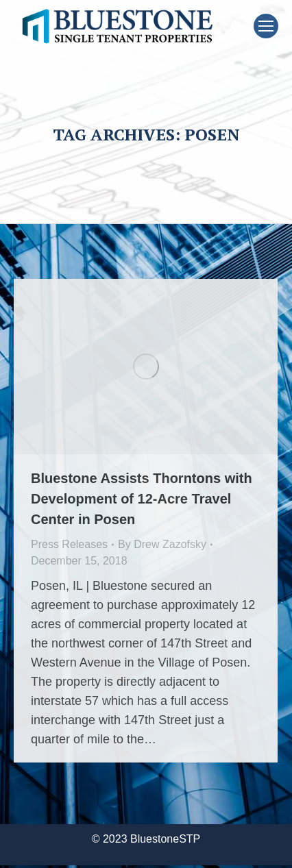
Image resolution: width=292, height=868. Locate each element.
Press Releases (69, 544)
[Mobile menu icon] (266, 26)
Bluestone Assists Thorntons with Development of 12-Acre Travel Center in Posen (142, 499)
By (162, 544)
